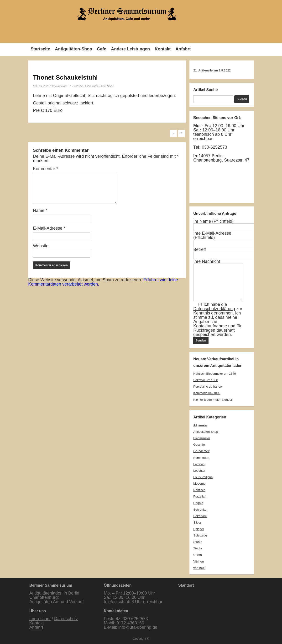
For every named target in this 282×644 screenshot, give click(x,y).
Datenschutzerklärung (214, 309)
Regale (198, 503)
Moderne (199, 484)
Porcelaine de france (207, 387)
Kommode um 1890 (207, 393)
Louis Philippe (203, 477)
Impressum (40, 619)
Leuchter (199, 471)
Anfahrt (183, 49)
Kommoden (201, 458)
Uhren (197, 555)
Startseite (40, 49)
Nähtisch (199, 490)
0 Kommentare (58, 86)
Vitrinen (198, 561)
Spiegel (198, 529)
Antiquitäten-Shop (73, 49)
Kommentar (45, 169)
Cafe (102, 49)
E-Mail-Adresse (49, 228)
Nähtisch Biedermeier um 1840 (214, 374)
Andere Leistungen (130, 49)
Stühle (111, 86)
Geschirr (199, 445)
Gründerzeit (201, 451)
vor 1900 (199, 568)
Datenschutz (66, 619)
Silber (197, 522)
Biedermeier (202, 438)
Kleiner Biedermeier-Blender (213, 400)
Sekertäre (200, 516)
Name (40, 211)
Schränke (200, 510)
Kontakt (163, 49)
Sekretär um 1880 (206, 380)
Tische (198, 548)
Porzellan (200, 496)
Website (41, 246)
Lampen (199, 464)
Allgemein (200, 425)
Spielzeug (200, 535)
